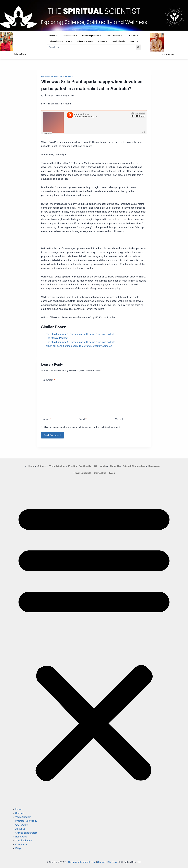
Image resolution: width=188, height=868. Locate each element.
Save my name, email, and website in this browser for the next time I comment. (82, 427)
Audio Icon (46, 76)
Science (53, 36)
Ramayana (103, 41)
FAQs (112, 473)
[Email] (94, 419)
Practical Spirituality (92, 36)
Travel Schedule (118, 41)
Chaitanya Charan (52, 95)
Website (120, 419)
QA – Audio (101, 466)
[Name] (58, 419)
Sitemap (102, 862)
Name (47, 419)
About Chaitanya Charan (61, 41)
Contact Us (134, 41)
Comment (49, 380)
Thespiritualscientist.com (82, 862)
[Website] (130, 419)
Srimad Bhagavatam (86, 41)
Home (31, 466)
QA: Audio (133, 36)
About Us (115, 466)
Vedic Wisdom (70, 36)
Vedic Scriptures (115, 36)
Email (83, 419)
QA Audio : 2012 (58, 76)
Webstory (113, 862)
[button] (94, 641)
